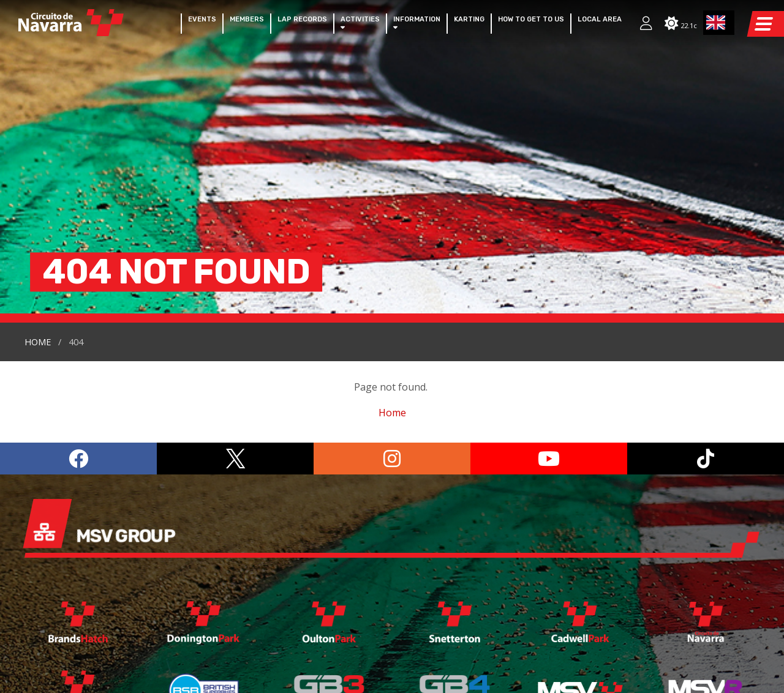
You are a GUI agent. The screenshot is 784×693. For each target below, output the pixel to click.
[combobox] (719, 23)
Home (38, 169)
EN (716, 23)
